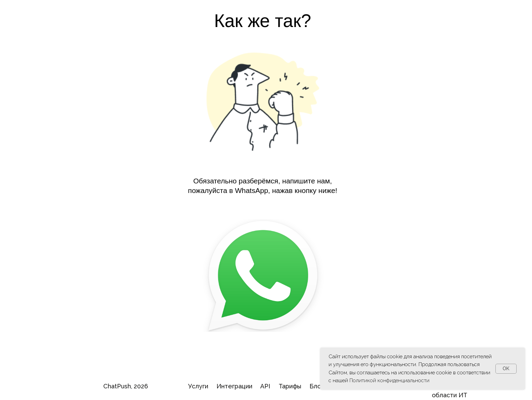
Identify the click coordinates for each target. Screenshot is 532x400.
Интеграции (234, 386)
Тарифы (290, 386)
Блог (316, 386)
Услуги (198, 386)
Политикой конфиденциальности (389, 380)
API (265, 386)
